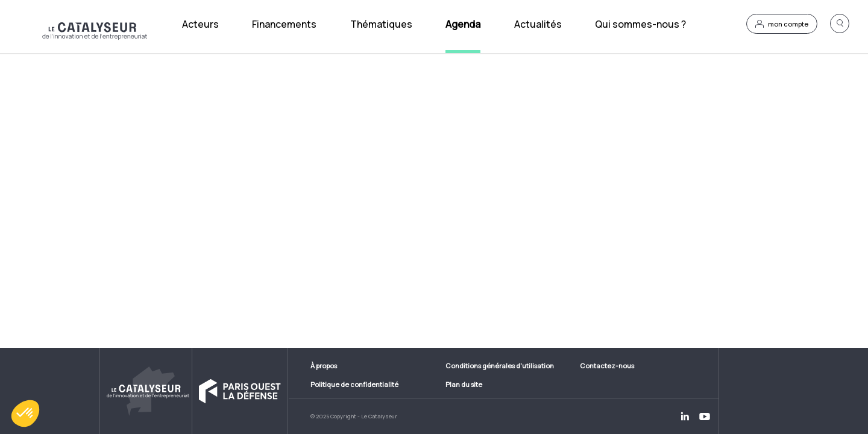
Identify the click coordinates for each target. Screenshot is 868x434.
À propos (324, 366)
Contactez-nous (607, 366)
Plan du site (464, 384)
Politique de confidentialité (354, 384)
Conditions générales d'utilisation (500, 366)
